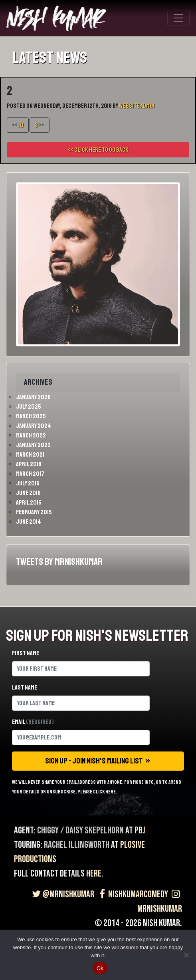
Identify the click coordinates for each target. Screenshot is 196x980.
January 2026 (33, 397)
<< (18, 125)
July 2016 (28, 483)
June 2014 (29, 522)
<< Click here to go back (98, 150)
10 (21, 125)
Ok (100, 968)
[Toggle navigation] (178, 18)
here (94, 874)
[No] (186, 955)
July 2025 (29, 407)
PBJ (140, 830)
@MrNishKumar (62, 894)
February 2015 (34, 512)
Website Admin (137, 106)
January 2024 (34, 426)
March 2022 (31, 435)
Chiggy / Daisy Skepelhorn (80, 830)
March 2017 (30, 474)
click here (104, 792)
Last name (25, 688)
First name (26, 653)
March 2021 (30, 455)
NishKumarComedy (132, 894)
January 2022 (33, 445)
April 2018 (29, 464)
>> (40, 125)
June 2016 (28, 493)
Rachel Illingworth (77, 845)
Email (33, 722)
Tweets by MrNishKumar (59, 562)
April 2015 (29, 503)
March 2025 (31, 416)
